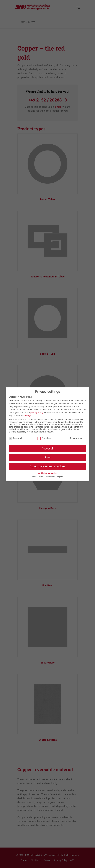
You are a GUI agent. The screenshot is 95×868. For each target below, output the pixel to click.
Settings (27, 415)
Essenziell (16, 438)
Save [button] (47, 458)
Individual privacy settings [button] (48, 473)
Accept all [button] (47, 449)
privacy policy (37, 413)
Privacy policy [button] (50, 477)
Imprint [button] (60, 477)
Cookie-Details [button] (38, 477)
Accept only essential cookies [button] (47, 466)
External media (75, 438)
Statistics (44, 438)
